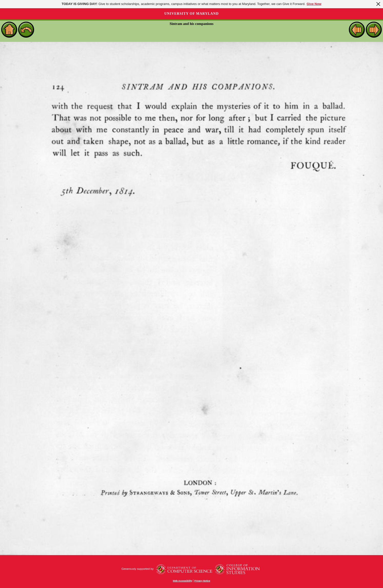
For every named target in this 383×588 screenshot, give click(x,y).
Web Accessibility (183, 581)
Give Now (314, 4)
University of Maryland (191, 14)
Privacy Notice (202, 581)
